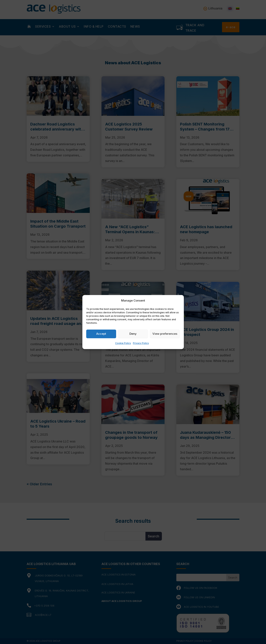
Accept (101, 334)
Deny (133, 334)
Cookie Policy (123, 343)
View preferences (165, 334)
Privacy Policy (141, 343)
